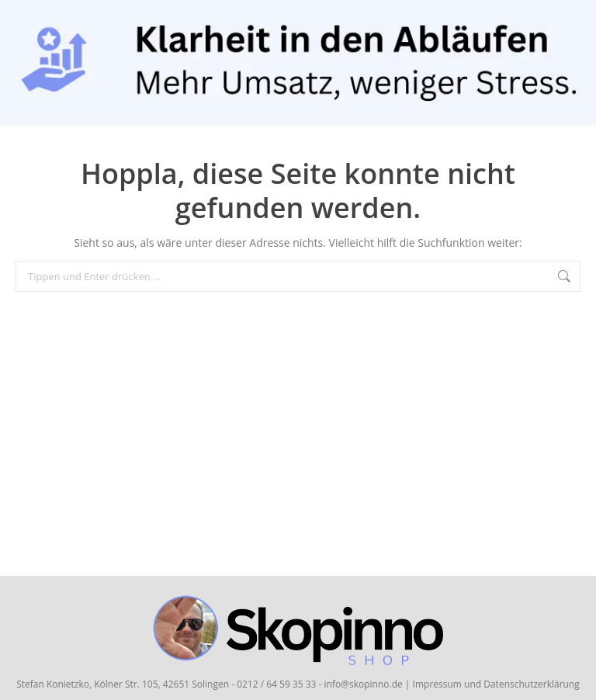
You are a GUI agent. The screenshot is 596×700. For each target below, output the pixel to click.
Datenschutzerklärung (532, 684)
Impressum (437, 684)
